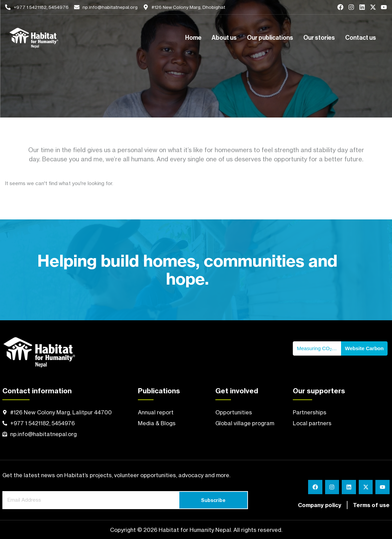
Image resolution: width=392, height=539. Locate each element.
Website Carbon (364, 348)
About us (224, 38)
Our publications (270, 38)
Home (193, 38)
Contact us (361, 38)
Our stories (319, 38)
